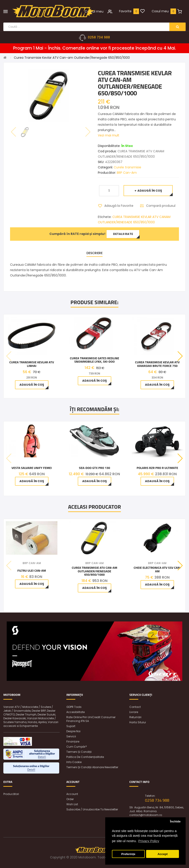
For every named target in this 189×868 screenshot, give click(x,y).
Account (72, 794)
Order (70, 799)
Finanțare (73, 741)
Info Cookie (74, 762)
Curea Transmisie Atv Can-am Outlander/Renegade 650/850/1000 (94, 571)
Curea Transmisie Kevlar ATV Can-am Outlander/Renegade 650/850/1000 (72, 58)
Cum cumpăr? (77, 747)
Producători (11, 794)
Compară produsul (161, 206)
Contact (135, 707)
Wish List (72, 804)
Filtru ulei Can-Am (32, 570)
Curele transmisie (127, 167)
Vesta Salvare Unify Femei (32, 468)
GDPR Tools (74, 707)
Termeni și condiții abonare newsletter (92, 767)
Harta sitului (138, 722)
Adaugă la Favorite (119, 206)
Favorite (125, 11)
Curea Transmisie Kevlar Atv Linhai (32, 364)
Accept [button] (163, 854)
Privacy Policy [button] (149, 841)
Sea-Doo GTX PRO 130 (94, 468)
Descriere (94, 253)
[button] (180, 356)
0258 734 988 (99, 37)
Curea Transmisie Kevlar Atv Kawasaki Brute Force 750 (157, 364)
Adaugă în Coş (150, 191)
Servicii (71, 736)
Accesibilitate (76, 712)
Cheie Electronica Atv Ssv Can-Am (157, 569)
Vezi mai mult (109, 135)
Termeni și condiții (79, 752)
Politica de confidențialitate (85, 757)
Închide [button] (175, 821)
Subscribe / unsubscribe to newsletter (92, 809)
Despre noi (73, 731)
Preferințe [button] (128, 854)
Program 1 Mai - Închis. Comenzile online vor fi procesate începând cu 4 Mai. (94, 48)
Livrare (134, 712)
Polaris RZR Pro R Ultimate (157, 468)
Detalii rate (123, 234)
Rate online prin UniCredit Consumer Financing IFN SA (91, 719)
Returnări (135, 717)
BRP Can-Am (127, 173)
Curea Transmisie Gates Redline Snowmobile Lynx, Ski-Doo (95, 360)
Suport (71, 726)
